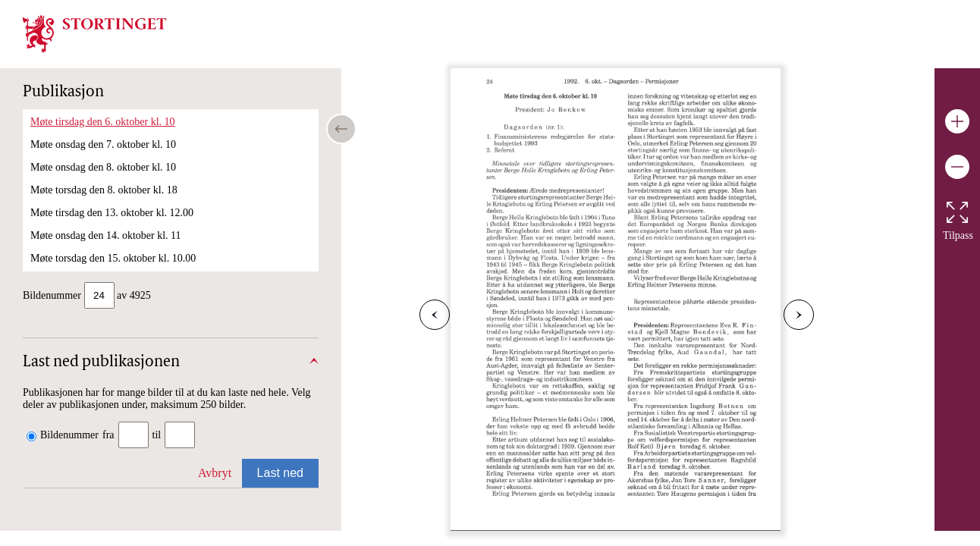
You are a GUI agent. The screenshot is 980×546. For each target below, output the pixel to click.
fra (108, 436)
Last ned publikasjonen (101, 364)
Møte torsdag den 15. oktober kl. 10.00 (113, 258)
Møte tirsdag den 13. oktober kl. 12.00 (112, 213)
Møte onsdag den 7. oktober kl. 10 (103, 144)
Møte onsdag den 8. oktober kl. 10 (103, 167)
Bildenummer (69, 436)
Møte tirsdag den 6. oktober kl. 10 (103, 122)
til (157, 436)
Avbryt (215, 474)
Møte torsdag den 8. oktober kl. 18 (104, 190)
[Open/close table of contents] (341, 129)
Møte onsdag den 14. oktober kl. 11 (106, 235)
